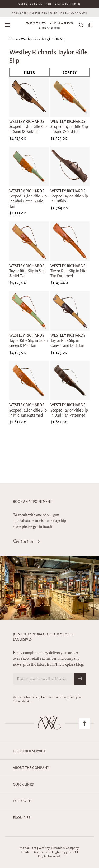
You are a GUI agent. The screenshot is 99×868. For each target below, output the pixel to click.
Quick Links (23, 785)
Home (13, 39)
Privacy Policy (68, 697)
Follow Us (22, 801)
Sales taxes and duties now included (49, 4)
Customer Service (29, 751)
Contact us (23, 542)
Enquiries (22, 818)
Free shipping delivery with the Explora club (49, 13)
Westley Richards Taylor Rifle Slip (43, 39)
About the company (31, 768)
